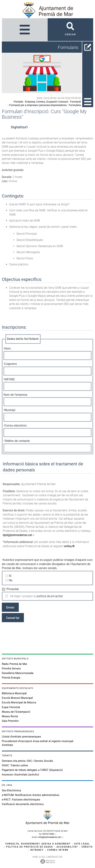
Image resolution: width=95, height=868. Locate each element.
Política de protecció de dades (30, 847)
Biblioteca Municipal (14, 693)
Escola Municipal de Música (19, 702)
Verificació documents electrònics (23, 804)
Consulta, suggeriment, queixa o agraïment (38, 844)
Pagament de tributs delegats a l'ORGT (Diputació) (32, 770)
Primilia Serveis (11, 669)
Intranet (37, 850)
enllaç (68, 546)
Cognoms (11, 364)
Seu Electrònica (11, 790)
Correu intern (58, 850)
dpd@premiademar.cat (17, 535)
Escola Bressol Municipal (17, 698)
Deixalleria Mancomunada (18, 673)
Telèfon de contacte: (17, 441)
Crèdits (87, 847)
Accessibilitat (67, 847)
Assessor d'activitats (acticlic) (20, 775)
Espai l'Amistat (11, 707)
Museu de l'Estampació (16, 712)
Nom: (8, 348)
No (11, 580)
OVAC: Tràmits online (15, 765)
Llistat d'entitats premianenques (21, 737)
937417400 (48, 834)
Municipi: (10, 410)
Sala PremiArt (10, 721)
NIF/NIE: (10, 379)
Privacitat (13, 589)
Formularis (75, 105)
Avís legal (82, 844)
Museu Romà (10, 716)
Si (10, 576)
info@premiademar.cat (49, 837)
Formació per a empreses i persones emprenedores (38, 105)
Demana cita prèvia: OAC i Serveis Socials (27, 761)
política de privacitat (50, 596)
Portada (18, 102)
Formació (76, 102)
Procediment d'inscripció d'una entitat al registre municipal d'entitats (38, 743)
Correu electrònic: (16, 426)
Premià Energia (11, 678)
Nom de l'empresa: (16, 395)
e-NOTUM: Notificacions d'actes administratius (31, 795)
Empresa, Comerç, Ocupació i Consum (47, 102)
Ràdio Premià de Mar (14, 664)
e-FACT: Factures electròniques (21, 800)
